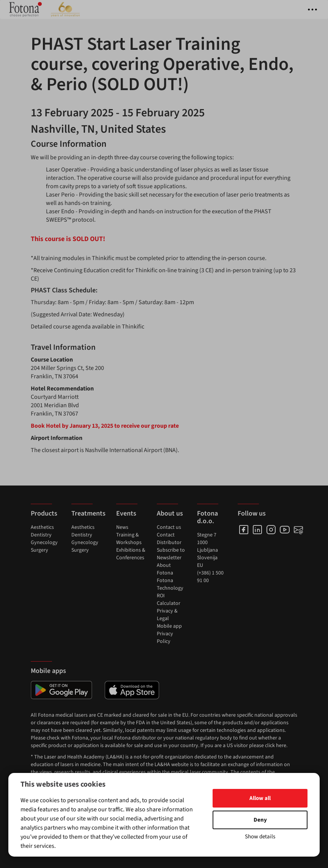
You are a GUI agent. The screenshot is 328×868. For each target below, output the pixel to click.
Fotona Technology (170, 584)
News (122, 527)
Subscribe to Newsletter (171, 554)
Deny (260, 820)
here (281, 746)
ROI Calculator (169, 600)
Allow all (260, 798)
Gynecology (44, 543)
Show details (260, 837)
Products (44, 513)
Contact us (169, 527)
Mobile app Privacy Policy (169, 634)
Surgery (39, 550)
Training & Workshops (129, 539)
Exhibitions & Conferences (131, 554)
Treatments (88, 513)
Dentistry (41, 535)
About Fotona (165, 569)
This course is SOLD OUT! (68, 239)
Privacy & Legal (167, 615)
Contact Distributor (169, 539)
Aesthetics (42, 527)
